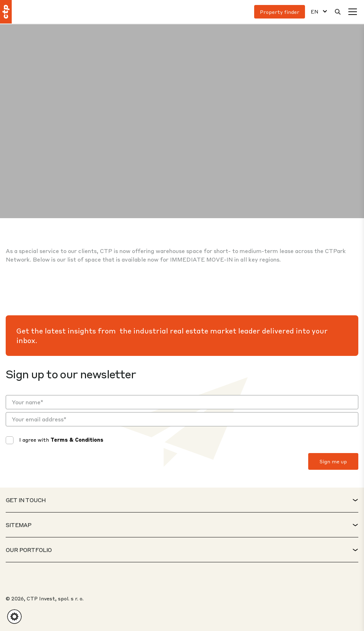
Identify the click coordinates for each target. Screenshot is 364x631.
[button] (14, 617)
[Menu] (353, 12)
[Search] (338, 12)
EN (315, 12)
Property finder (280, 12)
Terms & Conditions (77, 440)
